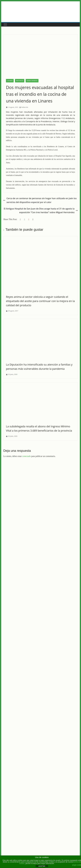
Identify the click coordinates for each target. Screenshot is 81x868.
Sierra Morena (32, 81)
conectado (26, 456)
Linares (10, 81)
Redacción (25, 107)
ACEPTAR (42, 866)
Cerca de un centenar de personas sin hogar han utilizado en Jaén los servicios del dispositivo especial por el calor (40, 200)
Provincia (20, 81)
